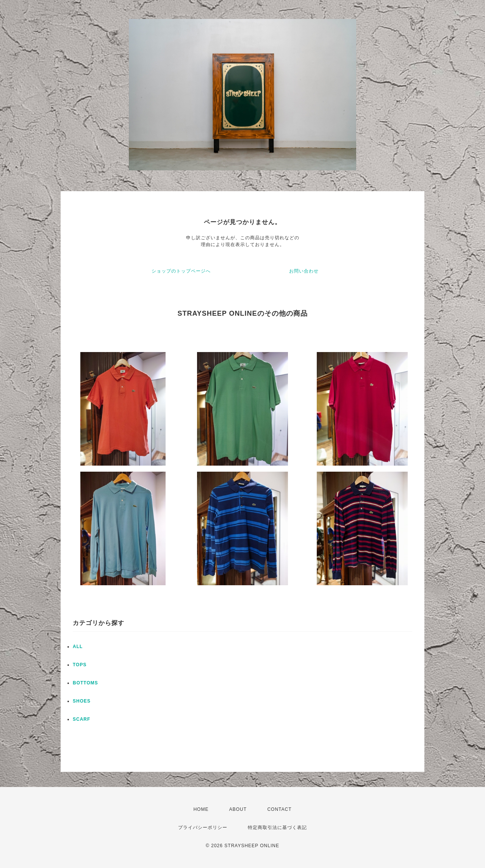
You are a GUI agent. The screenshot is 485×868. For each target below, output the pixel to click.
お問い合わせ (304, 271)
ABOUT (238, 809)
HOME (201, 809)
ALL (78, 647)
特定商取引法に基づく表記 (277, 827)
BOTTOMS (85, 683)
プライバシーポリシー (203, 827)
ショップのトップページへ (181, 271)
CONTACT (279, 809)
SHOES (82, 701)
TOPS (80, 665)
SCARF (81, 719)
